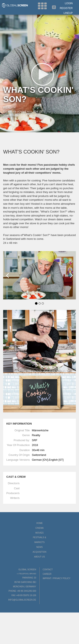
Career (47, 574)
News (40, 547)
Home (40, 523)
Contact (48, 570)
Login (69, 3)
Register (66, 8)
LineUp (68, 13)
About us (39, 557)
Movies (39, 533)
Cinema (39, 528)
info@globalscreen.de (22, 600)
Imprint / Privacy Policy (57, 578)
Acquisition (39, 552)
